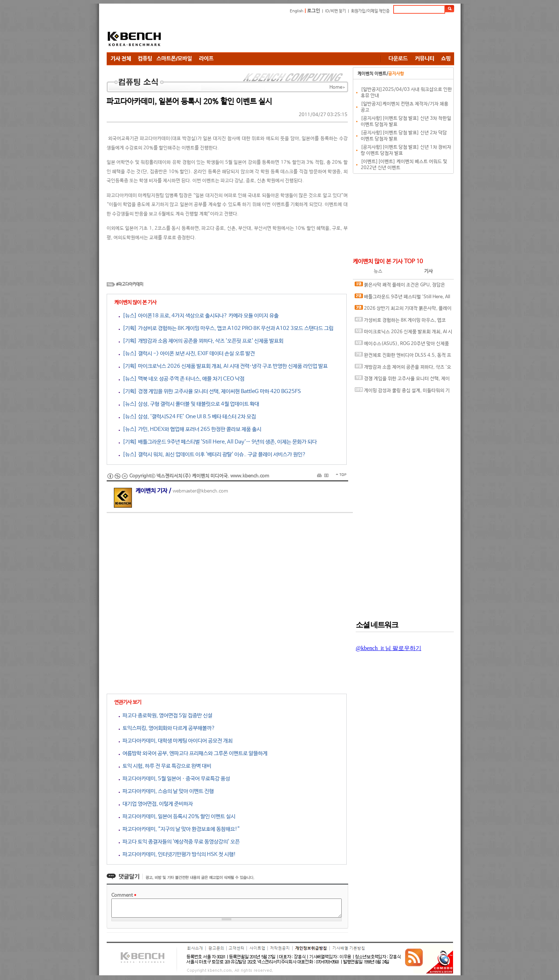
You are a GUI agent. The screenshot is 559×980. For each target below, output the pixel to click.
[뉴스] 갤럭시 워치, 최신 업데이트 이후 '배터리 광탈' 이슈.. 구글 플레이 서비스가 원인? (212, 454)
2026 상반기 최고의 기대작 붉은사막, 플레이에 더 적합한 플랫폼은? (403, 310)
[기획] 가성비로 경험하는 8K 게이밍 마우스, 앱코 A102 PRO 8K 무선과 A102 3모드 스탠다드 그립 (226, 328)
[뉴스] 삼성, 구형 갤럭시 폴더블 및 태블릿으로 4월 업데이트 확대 (189, 404)
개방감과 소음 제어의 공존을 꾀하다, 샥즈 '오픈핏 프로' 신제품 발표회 (403, 369)
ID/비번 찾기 (336, 11)
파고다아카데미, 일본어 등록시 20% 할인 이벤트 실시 (177, 816)
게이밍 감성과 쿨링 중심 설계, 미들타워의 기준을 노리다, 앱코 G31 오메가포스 (402, 392)
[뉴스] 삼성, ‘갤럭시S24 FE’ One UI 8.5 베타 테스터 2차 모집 (187, 417)
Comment (124, 895)
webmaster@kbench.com (200, 491)
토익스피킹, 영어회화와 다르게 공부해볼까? (167, 728)
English (297, 11)
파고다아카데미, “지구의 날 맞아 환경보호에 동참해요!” (179, 829)
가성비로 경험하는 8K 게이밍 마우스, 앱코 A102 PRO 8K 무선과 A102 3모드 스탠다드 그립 (403, 322)
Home (336, 87)
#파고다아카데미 (130, 284)
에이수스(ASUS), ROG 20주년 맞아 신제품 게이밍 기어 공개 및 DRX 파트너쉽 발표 (402, 345)
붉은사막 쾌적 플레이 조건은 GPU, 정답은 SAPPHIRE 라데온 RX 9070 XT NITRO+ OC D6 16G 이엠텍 (402, 286)
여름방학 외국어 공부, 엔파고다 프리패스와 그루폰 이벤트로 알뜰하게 (193, 753)
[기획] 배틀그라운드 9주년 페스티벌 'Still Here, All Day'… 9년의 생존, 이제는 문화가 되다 (218, 442)
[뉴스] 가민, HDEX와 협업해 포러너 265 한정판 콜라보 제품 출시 (190, 429)
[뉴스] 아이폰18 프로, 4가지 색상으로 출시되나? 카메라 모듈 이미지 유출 (199, 316)
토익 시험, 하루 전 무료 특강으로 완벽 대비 (165, 766)
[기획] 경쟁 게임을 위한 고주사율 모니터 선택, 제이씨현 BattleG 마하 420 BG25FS (210, 391)
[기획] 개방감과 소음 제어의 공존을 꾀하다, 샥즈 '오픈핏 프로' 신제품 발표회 (201, 341)
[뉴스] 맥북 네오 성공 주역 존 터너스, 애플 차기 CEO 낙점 (181, 379)
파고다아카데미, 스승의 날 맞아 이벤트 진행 (166, 791)
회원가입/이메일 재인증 (370, 11)
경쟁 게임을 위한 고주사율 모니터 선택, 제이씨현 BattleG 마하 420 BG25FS (402, 380)
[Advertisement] (323, 34)
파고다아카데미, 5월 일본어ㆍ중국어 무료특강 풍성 (174, 779)
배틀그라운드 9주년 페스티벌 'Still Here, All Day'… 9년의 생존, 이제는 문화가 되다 (402, 298)
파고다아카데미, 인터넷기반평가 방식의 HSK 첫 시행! (177, 854)
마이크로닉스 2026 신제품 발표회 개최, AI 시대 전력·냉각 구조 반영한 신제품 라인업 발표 (403, 333)
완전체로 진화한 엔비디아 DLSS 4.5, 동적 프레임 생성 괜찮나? (403, 357)
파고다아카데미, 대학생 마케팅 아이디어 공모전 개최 (176, 741)
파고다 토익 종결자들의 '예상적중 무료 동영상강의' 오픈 (179, 842)
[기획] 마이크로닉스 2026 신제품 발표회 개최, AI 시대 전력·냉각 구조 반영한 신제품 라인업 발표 (223, 366)
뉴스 (378, 271)
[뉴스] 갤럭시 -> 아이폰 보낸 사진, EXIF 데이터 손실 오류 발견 (187, 354)
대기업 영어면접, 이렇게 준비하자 (156, 804)
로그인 (314, 11)
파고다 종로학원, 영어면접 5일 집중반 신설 (165, 716)
